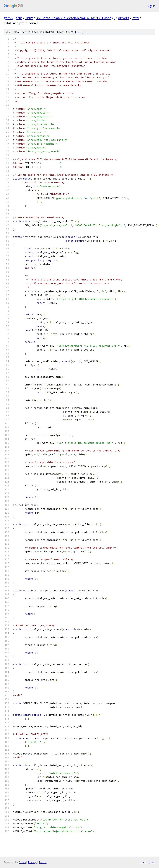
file (79, 32)
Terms (43, 862)
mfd (135, 18)
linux (29, 18)
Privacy (32, 862)
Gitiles (22, 862)
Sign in (151, 6)
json (152, 862)
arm (19, 18)
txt (144, 862)
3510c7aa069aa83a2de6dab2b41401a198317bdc (74, 18)
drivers (124, 18)
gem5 (8, 18)
